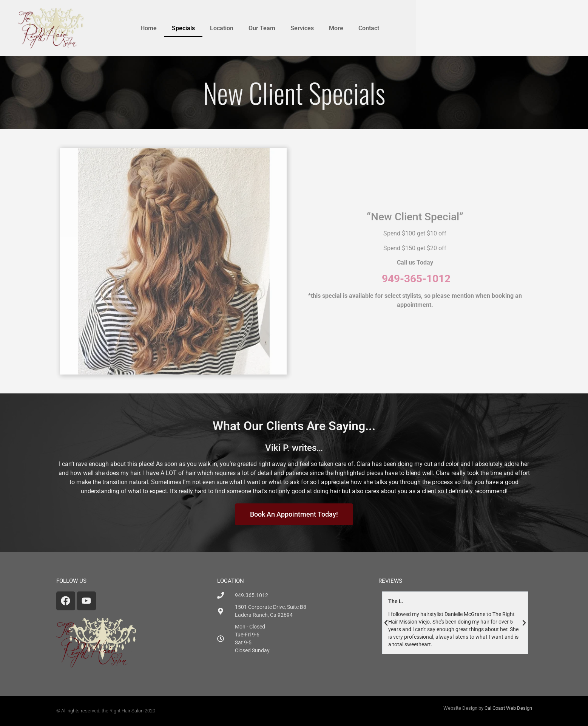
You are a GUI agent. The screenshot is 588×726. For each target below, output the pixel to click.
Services (397, 28)
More (431, 28)
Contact (464, 28)
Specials (278, 28)
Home (243, 28)
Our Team (357, 28)
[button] (386, 623)
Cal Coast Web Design (508, 708)
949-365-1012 (416, 279)
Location (316, 28)
